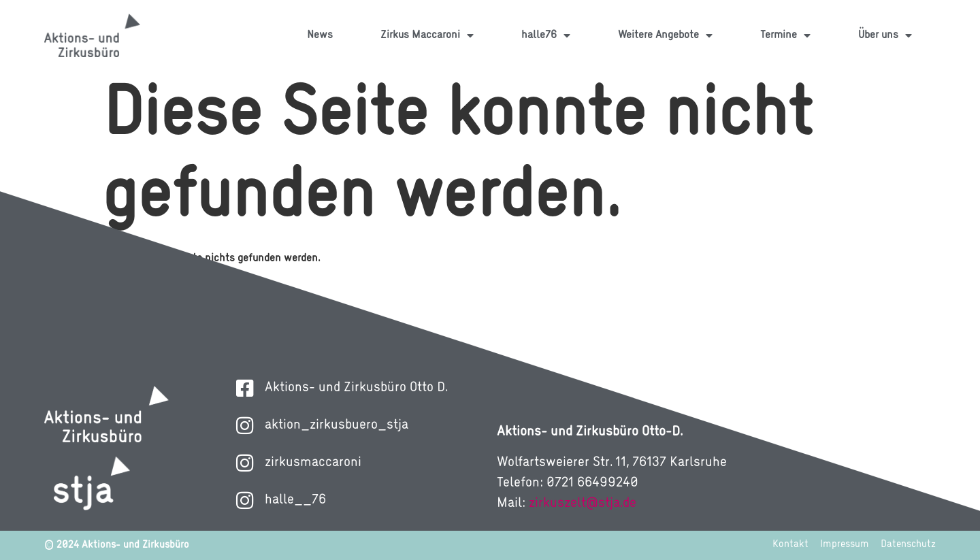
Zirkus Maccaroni (427, 35)
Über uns (885, 35)
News (320, 35)
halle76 (546, 35)
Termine (785, 35)
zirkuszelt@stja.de (583, 504)
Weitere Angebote (665, 35)
